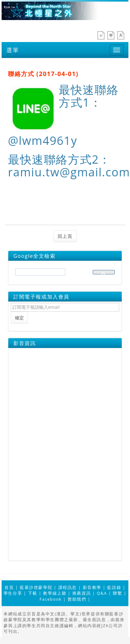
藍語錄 (114, 587)
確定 (19, 318)
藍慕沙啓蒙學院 (36, 587)
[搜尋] (40, 274)
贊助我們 (77, 599)
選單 (13, 50)
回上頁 (65, 236)
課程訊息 (68, 587)
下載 (33, 593)
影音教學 (92, 587)
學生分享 (13, 593)
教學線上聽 (55, 593)
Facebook (51, 599)
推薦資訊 (82, 593)
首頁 (9, 587)
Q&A (102, 593)
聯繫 (117, 593)
